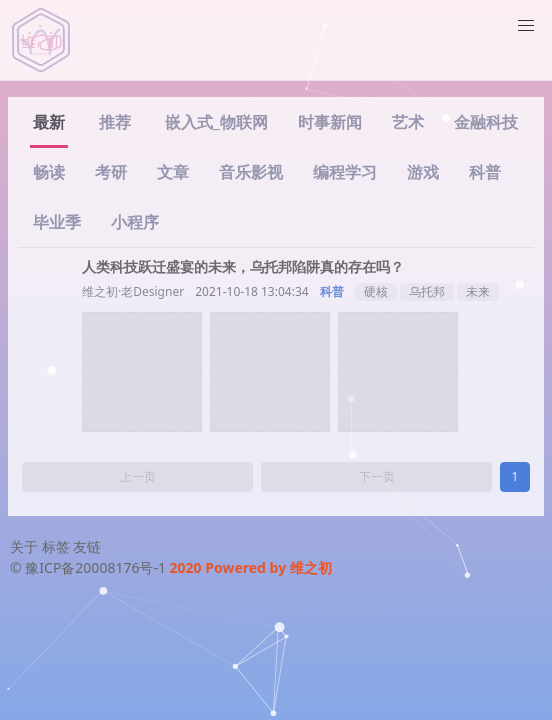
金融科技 (486, 122)
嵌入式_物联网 (216, 122)
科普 (485, 172)
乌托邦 (427, 291)
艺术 (408, 122)
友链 (87, 546)
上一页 (138, 476)
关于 (24, 546)
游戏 (423, 172)
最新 (49, 122)
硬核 (376, 291)
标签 (56, 546)
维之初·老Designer (133, 291)
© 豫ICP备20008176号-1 (90, 567)
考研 (111, 172)
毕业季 (57, 222)
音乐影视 (251, 172)
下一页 (377, 476)
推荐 (115, 122)
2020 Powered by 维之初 (251, 567)
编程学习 (345, 172)
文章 (173, 172)
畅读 (49, 172)
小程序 (135, 222)
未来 (478, 291)
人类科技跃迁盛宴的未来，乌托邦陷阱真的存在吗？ (243, 266)
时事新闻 (330, 122)
